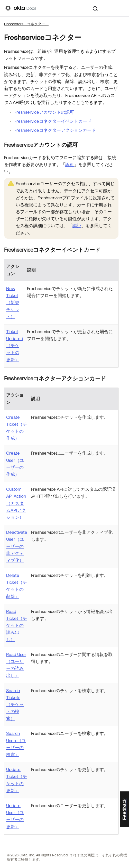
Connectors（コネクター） (26, 24)
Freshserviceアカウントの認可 (44, 112)
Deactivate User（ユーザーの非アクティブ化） (17, 546)
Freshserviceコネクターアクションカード (55, 130)
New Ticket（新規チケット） (13, 303)
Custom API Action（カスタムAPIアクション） (16, 503)
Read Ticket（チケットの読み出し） (17, 625)
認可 (70, 165)
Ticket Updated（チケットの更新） (15, 346)
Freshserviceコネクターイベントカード (53, 121)
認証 (77, 226)
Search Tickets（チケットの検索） (15, 705)
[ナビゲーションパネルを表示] (121, 8)
